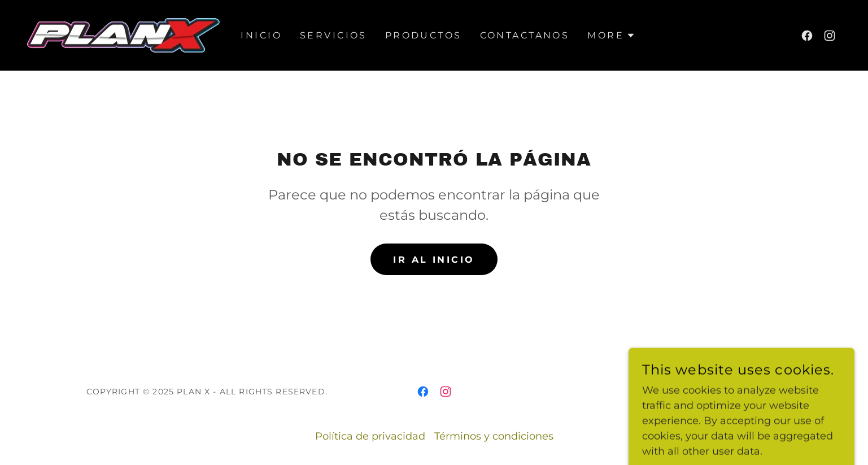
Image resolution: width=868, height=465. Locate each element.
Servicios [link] (333, 35)
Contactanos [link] (525, 35)
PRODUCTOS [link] (424, 35)
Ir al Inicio (434, 260)
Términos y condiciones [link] (494, 436)
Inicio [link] (261, 35)
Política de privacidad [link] (370, 436)
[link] (123, 34)
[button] (611, 36)
